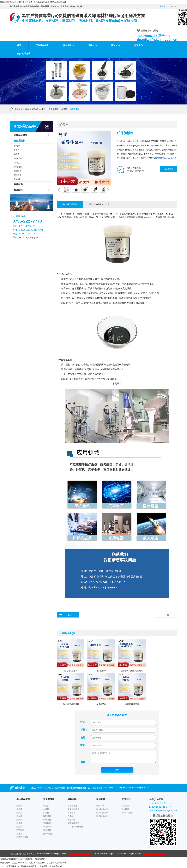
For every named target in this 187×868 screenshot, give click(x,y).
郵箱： (84, 745)
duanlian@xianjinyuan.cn (30, 237)
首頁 (19, 45)
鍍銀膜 (19, 811)
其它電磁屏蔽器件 (75, 829)
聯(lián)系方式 (24, 53)
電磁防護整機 (73, 825)
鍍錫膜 (19, 825)
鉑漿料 (64, 109)
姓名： (84, 722)
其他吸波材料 (102, 818)
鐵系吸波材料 (102, 815)
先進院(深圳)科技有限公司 (21, 856)
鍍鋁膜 (19, 829)
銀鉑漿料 (18, 158)
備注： (84, 764)
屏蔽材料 (92, 45)
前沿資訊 (125, 808)
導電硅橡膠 (72, 808)
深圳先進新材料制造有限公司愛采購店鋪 (85, 790)
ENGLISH (173, 6)
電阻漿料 (18, 175)
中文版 (162, 6)
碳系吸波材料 (102, 811)
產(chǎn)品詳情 (70, 204)
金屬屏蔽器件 (73, 811)
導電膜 (19, 836)
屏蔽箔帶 (71, 822)
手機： (84, 730)
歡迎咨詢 (169, 169)
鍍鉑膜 (19, 818)
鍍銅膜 (19, 815)
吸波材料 (115, 45)
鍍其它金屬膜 (22, 839)
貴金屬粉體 (19, 179)
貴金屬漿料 (68, 45)
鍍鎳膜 (19, 822)
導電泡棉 (71, 815)
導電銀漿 (18, 171)
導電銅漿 (18, 167)
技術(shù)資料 (128, 815)
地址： (84, 738)
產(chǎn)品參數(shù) (99, 204)
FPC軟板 (20, 832)
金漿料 (17, 150)
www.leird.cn (47, 856)
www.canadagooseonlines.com (113, 856)
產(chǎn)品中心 (39, 109)
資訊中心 (138, 45)
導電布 (70, 818)
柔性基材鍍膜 (42, 45)
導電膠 (17, 146)
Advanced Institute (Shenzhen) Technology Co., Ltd (127, 790)
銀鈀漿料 (18, 163)
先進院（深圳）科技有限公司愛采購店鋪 (47, 790)
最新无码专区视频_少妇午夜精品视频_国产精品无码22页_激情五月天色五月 (33, 2)
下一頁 (166, 615)
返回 (70, 615)
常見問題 (125, 811)
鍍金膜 (19, 808)
